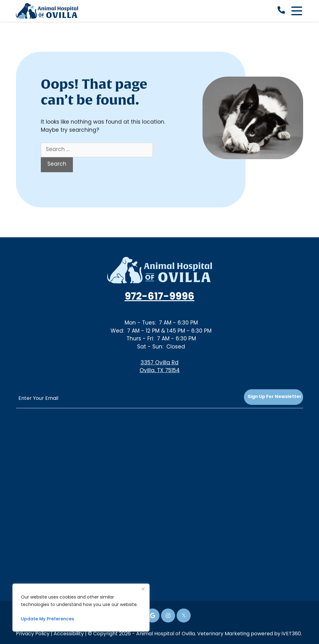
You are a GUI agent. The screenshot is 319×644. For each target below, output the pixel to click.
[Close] (143, 589)
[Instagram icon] (168, 616)
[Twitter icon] (184, 616)
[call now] (281, 11)
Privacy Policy (33, 634)
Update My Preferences (48, 619)
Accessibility (69, 634)
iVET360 (291, 634)
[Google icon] (152, 616)
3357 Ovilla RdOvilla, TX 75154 (160, 367)
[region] (81, 608)
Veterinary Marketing (223, 634)
